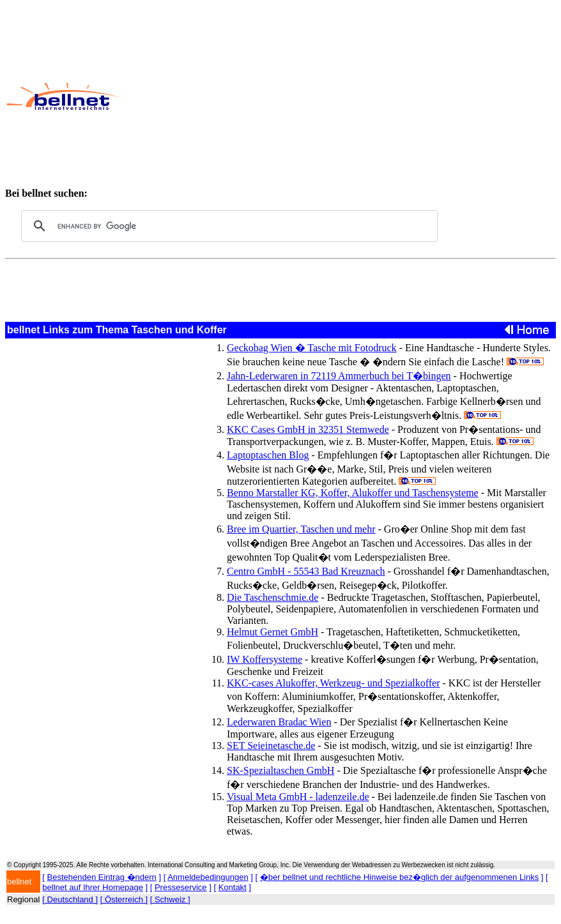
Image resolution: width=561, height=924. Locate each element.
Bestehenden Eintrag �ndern (102, 877)
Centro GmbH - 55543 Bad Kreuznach (306, 571)
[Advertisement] (341, 96)
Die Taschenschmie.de (273, 597)
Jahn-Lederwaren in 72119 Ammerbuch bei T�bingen (339, 376)
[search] (227, 226)
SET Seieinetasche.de (271, 746)
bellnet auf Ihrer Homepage (93, 887)
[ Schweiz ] (170, 899)
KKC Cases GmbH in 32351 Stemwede (308, 429)
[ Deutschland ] (70, 899)
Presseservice (181, 887)
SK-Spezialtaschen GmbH (280, 770)
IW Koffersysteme (265, 659)
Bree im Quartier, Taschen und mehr (301, 529)
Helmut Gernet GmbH (273, 632)
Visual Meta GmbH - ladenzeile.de (298, 797)
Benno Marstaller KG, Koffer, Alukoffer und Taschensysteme (353, 493)
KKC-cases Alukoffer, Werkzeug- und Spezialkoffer (334, 683)
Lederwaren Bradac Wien (279, 722)
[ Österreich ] (124, 899)
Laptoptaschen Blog (268, 455)
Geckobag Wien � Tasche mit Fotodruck (312, 348)
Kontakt (233, 887)
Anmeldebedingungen (208, 877)
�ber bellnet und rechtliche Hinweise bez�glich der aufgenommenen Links (399, 877)
